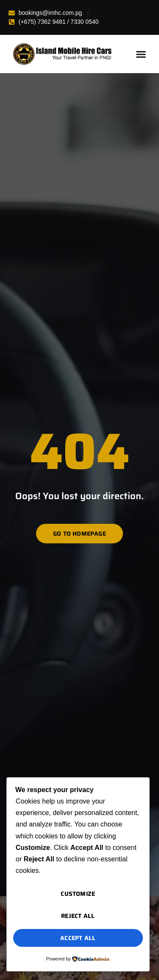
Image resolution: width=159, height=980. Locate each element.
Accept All (78, 938)
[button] (141, 54)
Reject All (78, 916)
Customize (78, 894)
